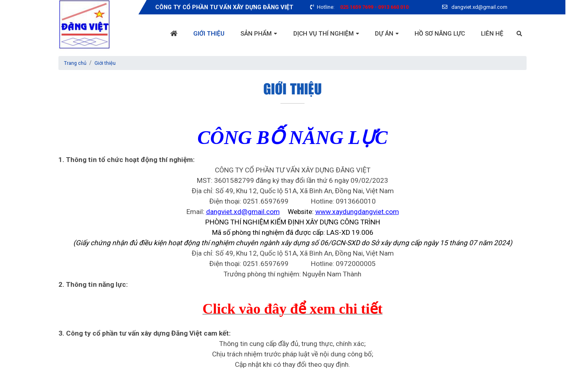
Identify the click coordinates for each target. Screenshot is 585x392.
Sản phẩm (250, 34)
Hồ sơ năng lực (438, 34)
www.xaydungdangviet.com (357, 212)
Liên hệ (492, 34)
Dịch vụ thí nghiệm (319, 34)
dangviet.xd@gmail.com (243, 212)
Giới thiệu (202, 34)
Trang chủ (77, 63)
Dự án (381, 34)
